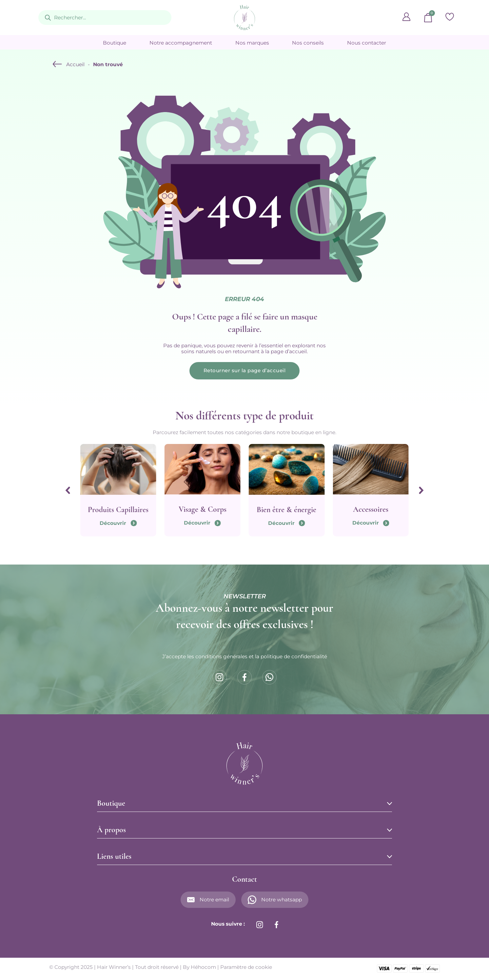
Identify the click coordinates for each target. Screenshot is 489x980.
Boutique (115, 43)
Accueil (75, 65)
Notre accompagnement (181, 43)
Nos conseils (308, 43)
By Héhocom (199, 968)
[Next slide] (421, 491)
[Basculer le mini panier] (428, 18)
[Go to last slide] (68, 491)
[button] (244, 804)
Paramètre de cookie (246, 968)
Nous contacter (367, 43)
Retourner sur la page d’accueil (245, 371)
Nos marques (252, 43)
